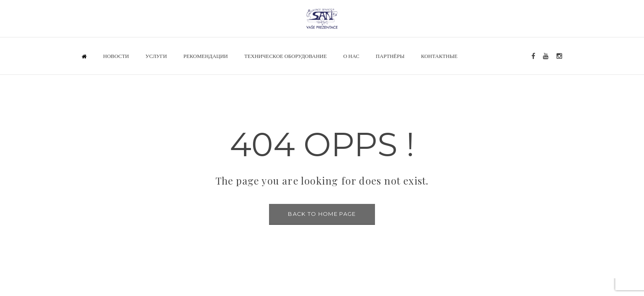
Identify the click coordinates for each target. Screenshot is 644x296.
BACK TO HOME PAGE (322, 214)
